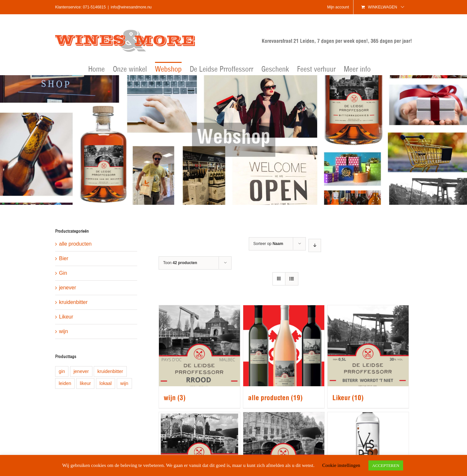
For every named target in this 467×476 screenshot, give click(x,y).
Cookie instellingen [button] (341, 465)
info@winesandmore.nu (131, 7)
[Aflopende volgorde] (315, 245)
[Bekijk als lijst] (292, 279)
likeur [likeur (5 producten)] (85, 383)
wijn (64, 331)
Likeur (66, 317)
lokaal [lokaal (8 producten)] (106, 383)
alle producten (75, 244)
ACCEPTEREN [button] (386, 465)
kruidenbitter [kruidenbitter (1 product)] (110, 371)
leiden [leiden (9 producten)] (65, 383)
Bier (64, 258)
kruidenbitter (73, 302)
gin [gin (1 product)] (62, 371)
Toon (180, 263)
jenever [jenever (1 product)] (81, 371)
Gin (63, 273)
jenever (67, 288)
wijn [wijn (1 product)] (124, 383)
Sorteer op (268, 244)
